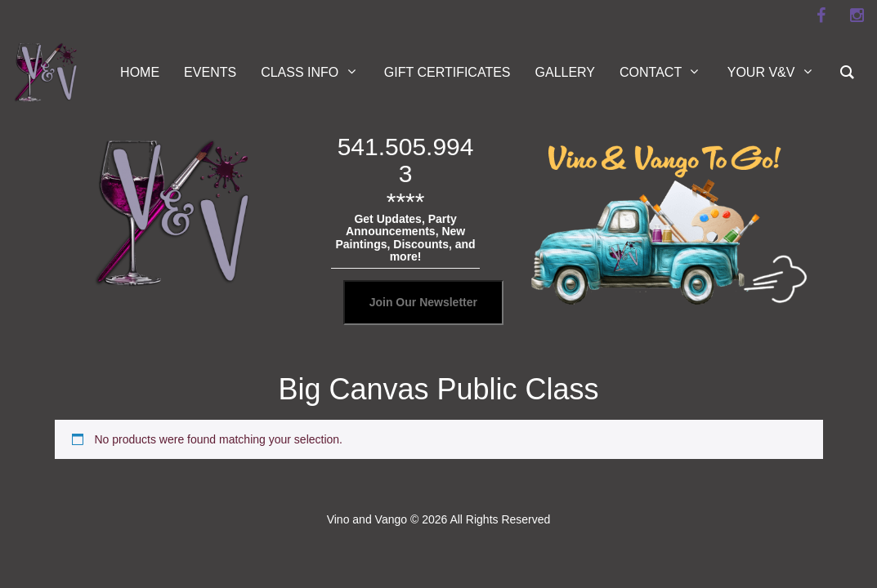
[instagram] (857, 16)
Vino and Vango (367, 519)
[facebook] (821, 16)
